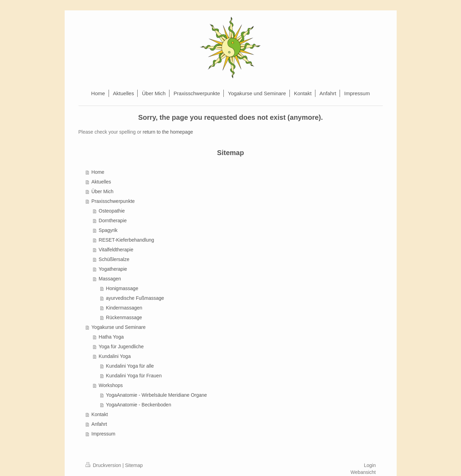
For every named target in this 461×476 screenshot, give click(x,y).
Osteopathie (112, 211)
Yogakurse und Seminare (118, 327)
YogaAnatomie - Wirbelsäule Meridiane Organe (156, 395)
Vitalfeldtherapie (116, 250)
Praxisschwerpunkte (113, 201)
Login (370, 465)
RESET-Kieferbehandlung (126, 240)
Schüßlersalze (114, 259)
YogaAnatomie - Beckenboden (139, 405)
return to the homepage (168, 132)
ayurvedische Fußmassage (135, 298)
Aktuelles (101, 182)
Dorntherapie (113, 221)
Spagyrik (108, 230)
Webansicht (363, 472)
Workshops (111, 385)
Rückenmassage (124, 317)
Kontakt (99, 414)
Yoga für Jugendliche (121, 347)
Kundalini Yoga (115, 356)
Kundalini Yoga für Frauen (134, 376)
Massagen (110, 279)
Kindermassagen (124, 308)
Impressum (103, 434)
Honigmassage (122, 288)
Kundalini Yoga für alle (130, 366)
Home (98, 172)
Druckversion (104, 465)
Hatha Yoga (111, 337)
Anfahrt (99, 424)
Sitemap (134, 465)
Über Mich (102, 191)
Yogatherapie (113, 269)
